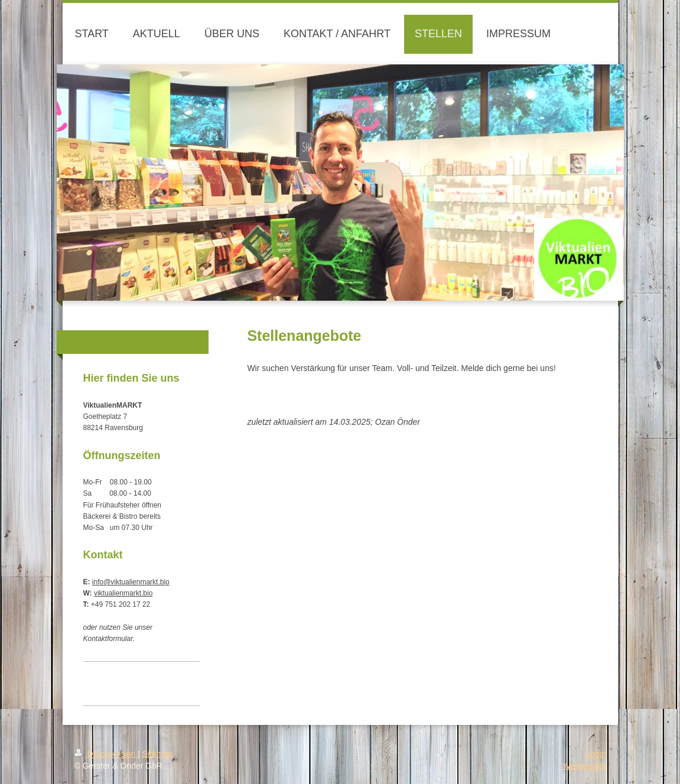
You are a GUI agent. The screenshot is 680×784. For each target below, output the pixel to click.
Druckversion (106, 754)
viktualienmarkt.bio (123, 593)
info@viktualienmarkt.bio (131, 582)
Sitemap (157, 754)
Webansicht (585, 766)
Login (596, 754)
